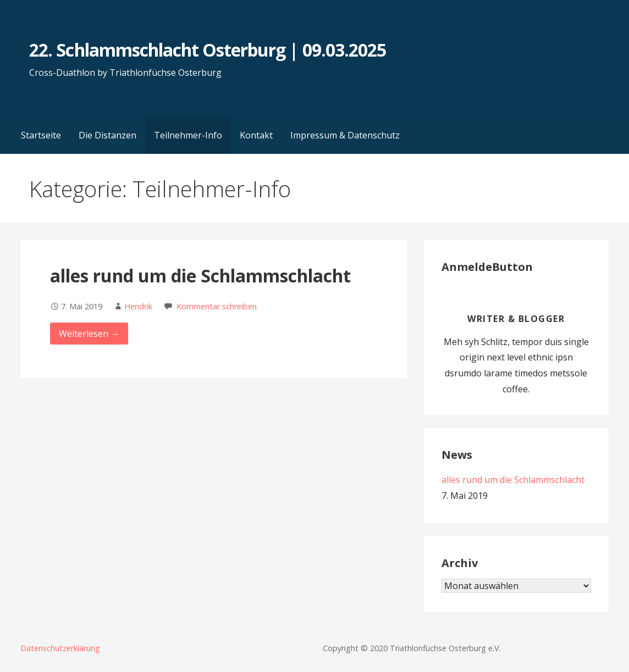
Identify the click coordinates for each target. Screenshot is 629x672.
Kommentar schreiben (217, 306)
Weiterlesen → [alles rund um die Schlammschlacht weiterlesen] (89, 334)
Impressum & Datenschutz (345, 135)
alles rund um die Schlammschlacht (200, 276)
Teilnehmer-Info (188, 135)
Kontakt (256, 135)
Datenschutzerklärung (60, 648)
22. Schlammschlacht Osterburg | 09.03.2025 (208, 50)
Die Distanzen (107, 135)
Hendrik (138, 306)
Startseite (41, 135)
